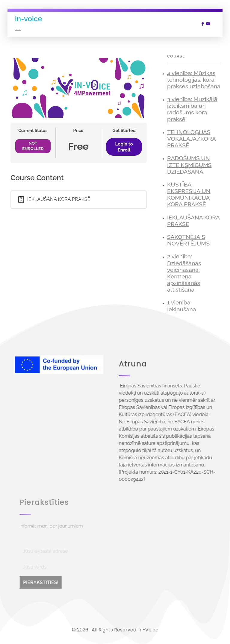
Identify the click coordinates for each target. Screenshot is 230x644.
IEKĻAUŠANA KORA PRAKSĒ (193, 221)
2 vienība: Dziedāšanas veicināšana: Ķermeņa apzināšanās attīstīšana (184, 273)
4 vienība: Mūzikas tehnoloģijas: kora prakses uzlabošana (194, 80)
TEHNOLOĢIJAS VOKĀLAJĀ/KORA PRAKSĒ (192, 139)
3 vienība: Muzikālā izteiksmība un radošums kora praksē (192, 109)
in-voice (28, 19)
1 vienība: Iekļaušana (181, 306)
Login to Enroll (124, 147)
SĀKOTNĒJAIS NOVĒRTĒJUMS (188, 240)
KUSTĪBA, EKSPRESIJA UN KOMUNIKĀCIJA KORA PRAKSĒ (189, 194)
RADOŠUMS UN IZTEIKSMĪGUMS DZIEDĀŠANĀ (189, 165)
